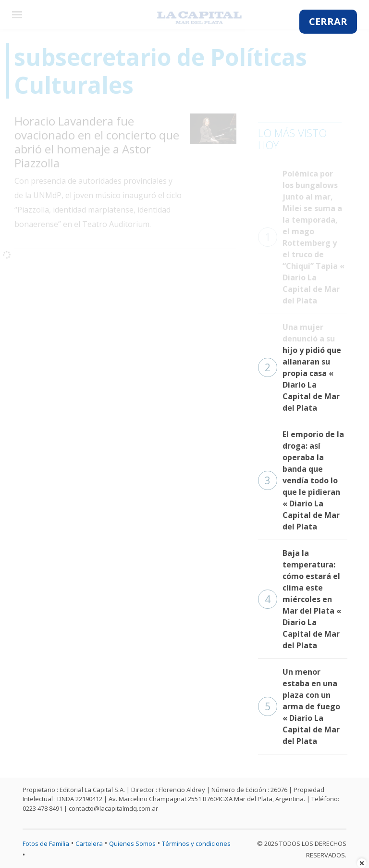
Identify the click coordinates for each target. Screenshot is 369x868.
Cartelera (89, 843)
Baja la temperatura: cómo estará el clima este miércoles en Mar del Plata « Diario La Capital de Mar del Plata (300, 599)
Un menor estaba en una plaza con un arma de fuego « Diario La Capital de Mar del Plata (299, 706)
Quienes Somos (132, 843)
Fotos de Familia (46, 843)
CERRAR (328, 21)
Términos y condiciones (196, 843)
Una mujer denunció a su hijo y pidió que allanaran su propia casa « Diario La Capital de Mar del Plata (300, 367)
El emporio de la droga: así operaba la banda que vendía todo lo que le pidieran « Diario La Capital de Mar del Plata (301, 480)
